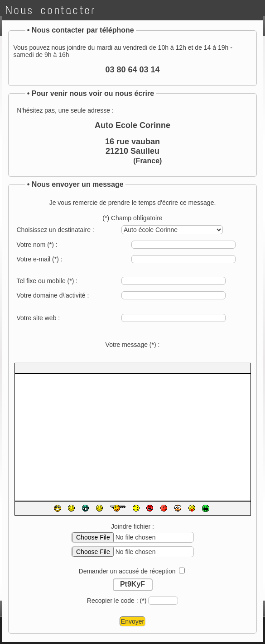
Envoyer (132, 621)
